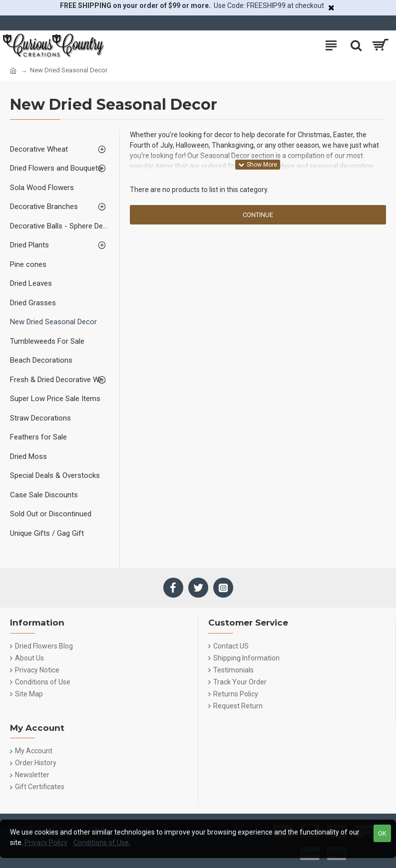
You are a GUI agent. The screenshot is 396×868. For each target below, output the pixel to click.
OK (382, 833)
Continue (258, 215)
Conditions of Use (101, 843)
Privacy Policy (46, 843)
